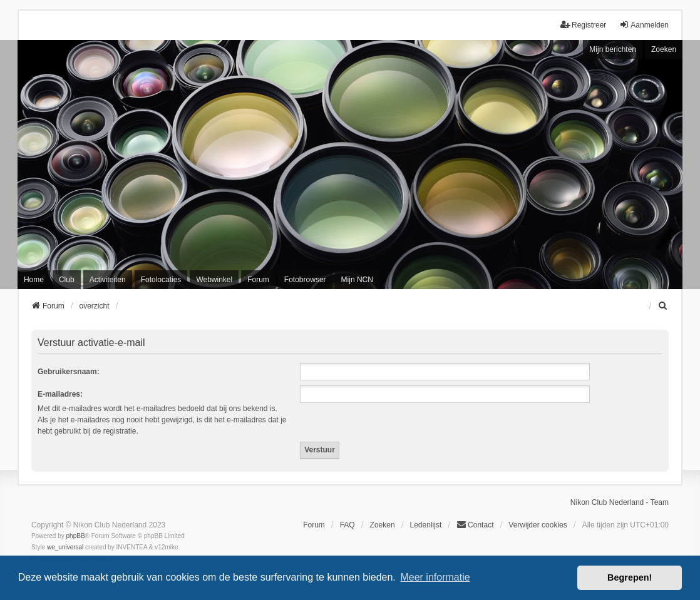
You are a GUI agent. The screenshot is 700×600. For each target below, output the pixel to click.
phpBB (76, 536)
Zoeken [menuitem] (383, 525)
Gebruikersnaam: (69, 372)
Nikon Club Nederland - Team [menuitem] (620, 502)
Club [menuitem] (67, 280)
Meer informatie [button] (435, 577)
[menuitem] (663, 306)
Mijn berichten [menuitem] (613, 49)
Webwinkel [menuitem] (214, 280)
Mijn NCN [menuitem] (357, 280)
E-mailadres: (60, 394)
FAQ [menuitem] (347, 525)
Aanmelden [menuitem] (644, 25)
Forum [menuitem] (258, 280)
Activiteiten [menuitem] (108, 280)
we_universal (65, 547)
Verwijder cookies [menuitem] (538, 525)
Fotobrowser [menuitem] (305, 280)
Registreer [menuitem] (583, 25)
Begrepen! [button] (630, 577)
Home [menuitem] (34, 280)
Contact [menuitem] (475, 525)
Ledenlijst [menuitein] (426, 525)
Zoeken (664, 49)
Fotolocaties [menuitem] (161, 280)
